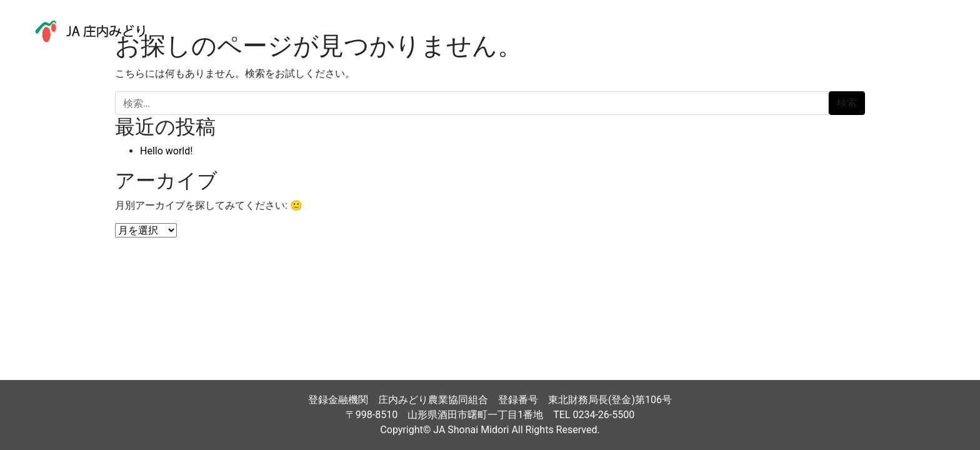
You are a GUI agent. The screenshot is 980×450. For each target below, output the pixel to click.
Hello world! (166, 151)
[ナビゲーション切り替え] (942, 31)
